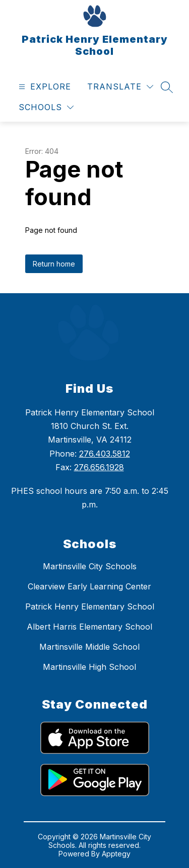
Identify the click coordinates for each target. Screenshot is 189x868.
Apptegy (116, 854)
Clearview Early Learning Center (89, 586)
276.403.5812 (105, 454)
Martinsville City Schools (90, 566)
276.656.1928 (99, 467)
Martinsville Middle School (89, 647)
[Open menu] (44, 87)
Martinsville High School (89, 667)
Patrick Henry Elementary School (90, 606)
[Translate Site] (120, 87)
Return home (54, 264)
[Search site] (167, 87)
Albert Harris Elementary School (89, 627)
